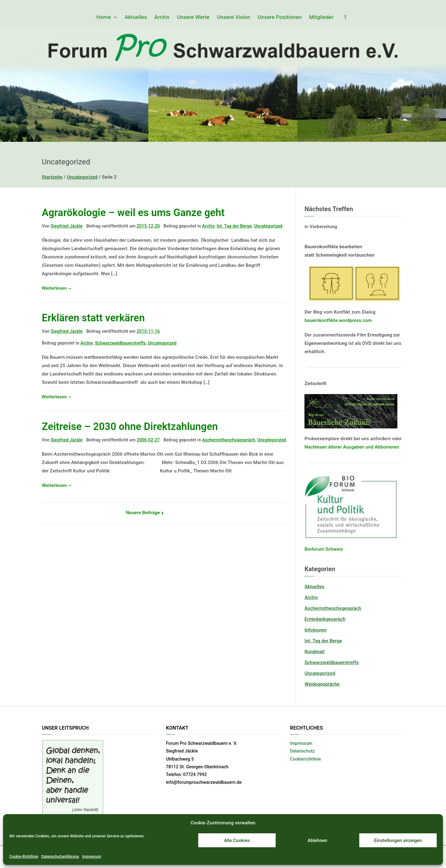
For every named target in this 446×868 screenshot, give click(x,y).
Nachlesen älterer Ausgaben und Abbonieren (352, 447)
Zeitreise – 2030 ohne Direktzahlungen (130, 427)
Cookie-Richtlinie (24, 857)
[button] (114, 17)
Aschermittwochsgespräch (229, 440)
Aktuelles (136, 17)
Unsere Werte (193, 17)
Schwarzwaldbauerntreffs (120, 343)
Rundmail (315, 652)
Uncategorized (268, 226)
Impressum (92, 857)
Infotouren (315, 630)
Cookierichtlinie (305, 759)
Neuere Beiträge (143, 513)
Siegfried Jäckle (67, 226)
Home (107, 17)
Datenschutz (302, 751)
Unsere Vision (234, 17)
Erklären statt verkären (93, 318)
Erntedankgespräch (325, 619)
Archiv (162, 17)
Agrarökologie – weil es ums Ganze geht (133, 213)
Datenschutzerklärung (60, 857)
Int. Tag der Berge (234, 226)
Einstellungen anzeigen (398, 840)
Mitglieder (321, 17)
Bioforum (314, 549)
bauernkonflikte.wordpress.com (338, 320)
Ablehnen (317, 840)
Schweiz (334, 549)
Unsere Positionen (280, 17)
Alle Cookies (237, 840)
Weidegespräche (322, 684)
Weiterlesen (57, 288)
